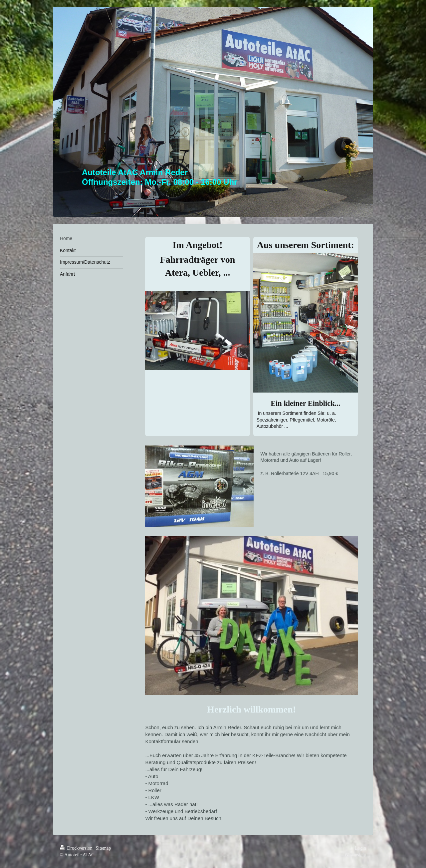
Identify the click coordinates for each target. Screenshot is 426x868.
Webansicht (355, 855)
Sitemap (104, 848)
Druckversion (77, 848)
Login (361, 848)
